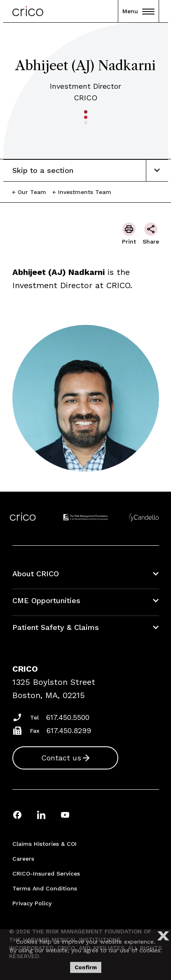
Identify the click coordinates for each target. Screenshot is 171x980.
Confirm (86, 967)
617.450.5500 (68, 717)
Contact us (61, 758)
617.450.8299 (69, 730)
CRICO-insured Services (46, 873)
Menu (138, 11)
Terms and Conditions (45, 888)
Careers (23, 859)
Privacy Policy (32, 903)
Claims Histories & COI (45, 844)
